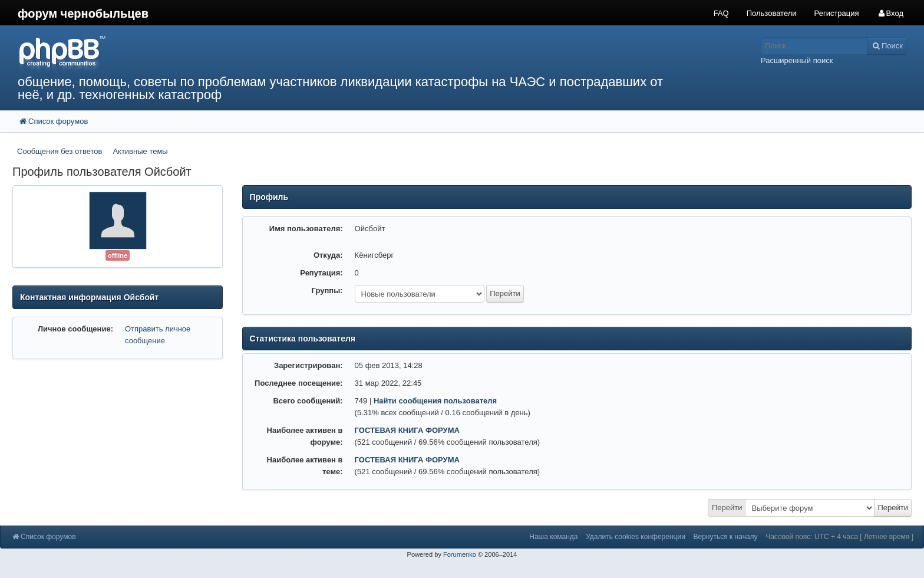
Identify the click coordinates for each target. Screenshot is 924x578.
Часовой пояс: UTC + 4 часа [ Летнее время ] (839, 537)
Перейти (727, 508)
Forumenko (460, 554)
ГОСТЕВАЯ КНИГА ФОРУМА (407, 430)
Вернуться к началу (725, 537)
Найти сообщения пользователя (435, 401)
